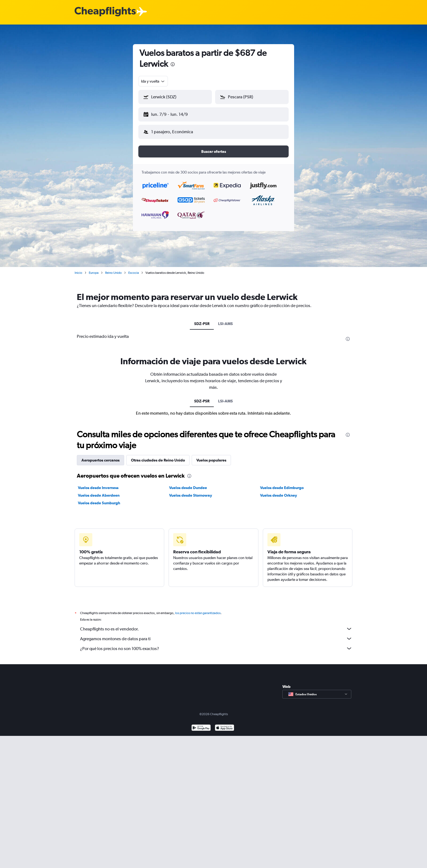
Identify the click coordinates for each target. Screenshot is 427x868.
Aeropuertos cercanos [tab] (100, 456)
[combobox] (153, 81)
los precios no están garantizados (198, 609)
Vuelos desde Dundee (188, 483)
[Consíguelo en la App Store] (225, 724)
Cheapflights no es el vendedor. (216, 624)
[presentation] (173, 64)
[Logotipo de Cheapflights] (105, 12)
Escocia (134, 268)
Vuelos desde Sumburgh (99, 499)
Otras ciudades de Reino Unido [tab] (158, 456)
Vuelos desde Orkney (279, 491)
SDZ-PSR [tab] (202, 319)
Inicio (78, 268)
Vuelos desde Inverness (98, 483)
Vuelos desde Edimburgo (282, 483)
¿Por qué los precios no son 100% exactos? (216, 644)
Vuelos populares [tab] (211, 456)
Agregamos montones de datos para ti (216, 634)
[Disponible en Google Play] (201, 724)
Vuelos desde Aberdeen (99, 491)
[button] (173, 113)
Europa (94, 268)
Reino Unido (113, 268)
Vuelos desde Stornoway (191, 491)
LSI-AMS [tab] (225, 319)
